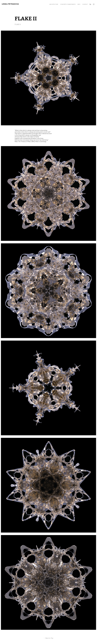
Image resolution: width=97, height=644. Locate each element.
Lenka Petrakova (10, 4)
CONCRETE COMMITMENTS (68, 4)
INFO (79, 4)
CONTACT (85, 4)
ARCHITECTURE (54, 4)
